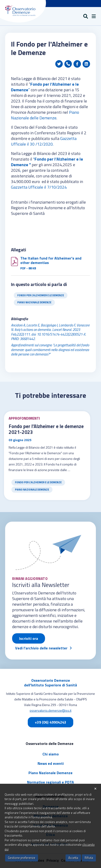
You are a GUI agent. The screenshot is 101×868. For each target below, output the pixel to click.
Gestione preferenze (22, 858)
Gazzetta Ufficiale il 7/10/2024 (40, 187)
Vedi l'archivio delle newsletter (41, 648)
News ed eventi (51, 763)
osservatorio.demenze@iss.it (50, 710)
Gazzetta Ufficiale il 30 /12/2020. (44, 141)
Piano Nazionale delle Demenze (45, 115)
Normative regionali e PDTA (50, 782)
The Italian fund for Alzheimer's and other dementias (51, 260)
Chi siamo (51, 754)
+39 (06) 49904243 (50, 722)
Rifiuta (89, 858)
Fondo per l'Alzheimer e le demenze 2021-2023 (46, 429)
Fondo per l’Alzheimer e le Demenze (41, 295)
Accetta (73, 858)
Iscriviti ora (29, 638)
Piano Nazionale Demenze (34, 302)
